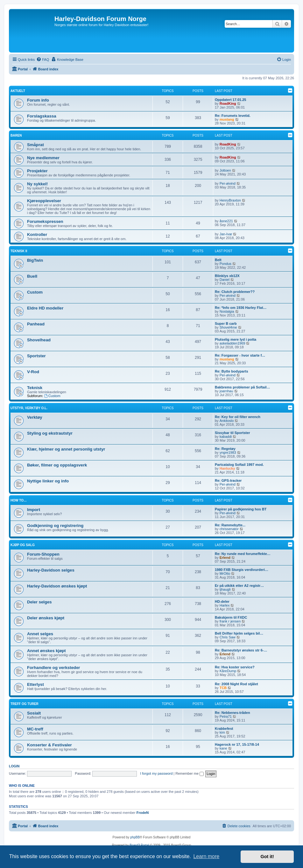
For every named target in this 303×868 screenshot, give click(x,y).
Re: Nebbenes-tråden (233, 713)
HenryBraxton (230, 200)
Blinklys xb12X (227, 276)
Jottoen (225, 170)
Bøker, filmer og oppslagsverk (57, 465)
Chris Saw (228, 637)
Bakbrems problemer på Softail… (243, 387)
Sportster (36, 356)
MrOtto (225, 573)
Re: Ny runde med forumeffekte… (243, 554)
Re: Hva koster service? (235, 667)
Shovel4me (228, 327)
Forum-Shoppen (43, 554)
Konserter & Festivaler (49, 745)
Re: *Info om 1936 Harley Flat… (241, 308)
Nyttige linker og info (48, 481)
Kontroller (37, 235)
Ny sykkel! (37, 184)
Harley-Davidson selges (51, 570)
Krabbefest (224, 729)
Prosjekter (37, 171)
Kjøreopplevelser (44, 201)
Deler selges (39, 602)
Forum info (38, 100)
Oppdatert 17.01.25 (230, 100)
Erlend (225, 558)
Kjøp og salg (23, 545)
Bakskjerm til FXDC (231, 617)
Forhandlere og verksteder (53, 668)
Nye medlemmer (43, 158)
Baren (16, 135)
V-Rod (33, 372)
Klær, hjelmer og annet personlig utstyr (66, 449)
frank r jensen (230, 621)
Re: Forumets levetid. (233, 116)
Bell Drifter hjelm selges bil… (239, 633)
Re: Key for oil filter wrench (238, 417)
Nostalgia (227, 311)
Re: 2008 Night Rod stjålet (236, 684)
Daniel (225, 280)
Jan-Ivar (226, 234)
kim (222, 732)
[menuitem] (43, 60)
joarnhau (226, 391)
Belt (218, 260)
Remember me (190, 773)
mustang (227, 119)
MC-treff (35, 729)
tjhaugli (225, 589)
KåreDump (228, 671)
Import (34, 510)
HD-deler (222, 601)
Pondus (225, 264)
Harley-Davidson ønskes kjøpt (57, 586)
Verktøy (35, 417)
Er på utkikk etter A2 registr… (239, 586)
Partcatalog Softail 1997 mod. (239, 465)
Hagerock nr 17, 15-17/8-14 (237, 744)
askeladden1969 (233, 343)
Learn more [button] (206, 856)
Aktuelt (18, 91)
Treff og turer (25, 704)
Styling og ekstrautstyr (50, 433)
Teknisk (35, 388)
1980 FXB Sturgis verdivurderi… (242, 570)
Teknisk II (19, 251)
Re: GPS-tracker (228, 480)
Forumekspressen (45, 221)
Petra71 (226, 716)
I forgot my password (156, 773)
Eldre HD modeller (45, 308)
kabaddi (226, 437)
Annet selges (40, 634)
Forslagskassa (42, 116)
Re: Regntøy (225, 449)
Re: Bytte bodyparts (232, 371)
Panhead (36, 324)
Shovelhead (39, 340)
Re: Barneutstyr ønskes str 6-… (241, 650)
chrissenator (229, 529)
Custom (35, 292)
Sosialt (34, 713)
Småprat (35, 145)
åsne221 (226, 221)
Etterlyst (35, 684)
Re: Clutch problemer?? (235, 292)
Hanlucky (227, 468)
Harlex (225, 605)
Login (14, 766)
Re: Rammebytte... (230, 525)
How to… (19, 500)
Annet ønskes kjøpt (46, 651)
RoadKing (228, 103)
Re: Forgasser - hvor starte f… (240, 355)
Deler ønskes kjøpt (46, 618)
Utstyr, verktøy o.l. (29, 408)
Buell (32, 276)
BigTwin (35, 260)
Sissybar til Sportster (233, 433)
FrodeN (143, 813)
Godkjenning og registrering (55, 526)
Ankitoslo (227, 421)
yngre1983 (228, 452)
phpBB (135, 837)
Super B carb (226, 324)
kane (223, 748)
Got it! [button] (267, 857)
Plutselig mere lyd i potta (236, 339)
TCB (223, 688)
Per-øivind (228, 183)
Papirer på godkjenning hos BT (241, 509)
